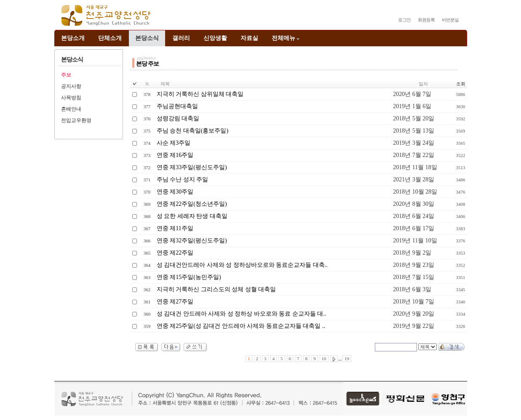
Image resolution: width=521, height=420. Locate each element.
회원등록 (426, 20)
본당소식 (147, 38)
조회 (461, 84)
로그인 (404, 20)
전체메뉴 (286, 38)
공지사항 (71, 86)
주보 (66, 75)
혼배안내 (71, 109)
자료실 (249, 38)
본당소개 (73, 38)
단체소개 (110, 38)
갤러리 (181, 38)
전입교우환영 (76, 120)
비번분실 (450, 20)
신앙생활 (215, 38)
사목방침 (71, 98)
